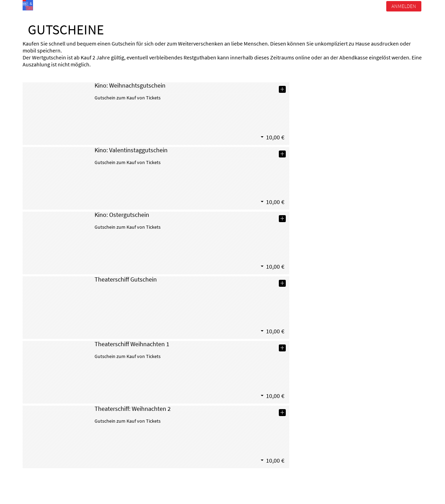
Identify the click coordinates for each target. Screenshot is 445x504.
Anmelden (404, 6)
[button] (276, 137)
